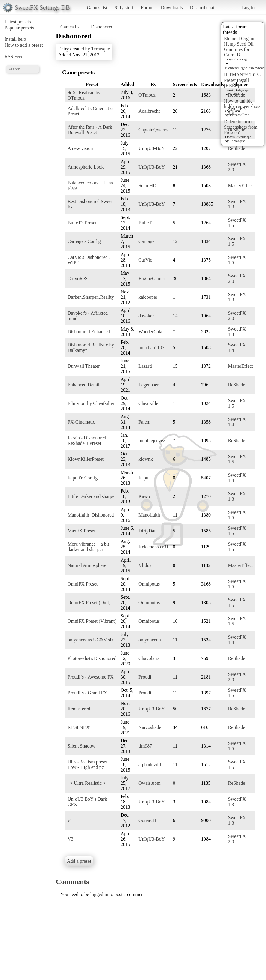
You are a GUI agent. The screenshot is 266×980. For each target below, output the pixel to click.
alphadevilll (150, 764)
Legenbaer (149, 385)
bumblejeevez (152, 441)
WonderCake (151, 332)
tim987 (145, 746)
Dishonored (102, 27)
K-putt (145, 478)
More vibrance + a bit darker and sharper (88, 547)
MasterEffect (241, 186)
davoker (146, 316)
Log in (248, 8)
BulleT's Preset (82, 223)
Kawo (144, 496)
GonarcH (147, 820)
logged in (99, 894)
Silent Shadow (82, 746)
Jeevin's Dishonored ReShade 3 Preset (87, 441)
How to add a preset (24, 45)
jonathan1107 (151, 348)
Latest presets (18, 22)
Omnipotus (149, 584)
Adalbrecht (149, 111)
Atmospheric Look (86, 167)
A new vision (80, 148)
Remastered (79, 709)
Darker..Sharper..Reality (91, 297)
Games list (97, 8)
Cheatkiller (149, 403)
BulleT (145, 223)
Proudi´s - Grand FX (87, 693)
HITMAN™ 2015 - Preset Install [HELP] (243, 80)
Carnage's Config (84, 241)
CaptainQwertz (153, 130)
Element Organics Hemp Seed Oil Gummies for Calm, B (241, 47)
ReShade (237, 95)
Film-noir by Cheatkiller (91, 403)
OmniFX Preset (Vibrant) (92, 621)
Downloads (172, 8)
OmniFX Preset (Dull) (89, 602)
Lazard (145, 366)
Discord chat (202, 8)
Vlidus (145, 565)
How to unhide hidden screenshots (242, 104)
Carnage (146, 241)
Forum (147, 8)
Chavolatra (149, 658)
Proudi (145, 677)
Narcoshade (150, 727)
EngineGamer (152, 279)
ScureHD (147, 186)
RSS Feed (14, 57)
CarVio (145, 260)
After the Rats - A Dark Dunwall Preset (90, 130)
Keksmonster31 (153, 547)
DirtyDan (147, 531)
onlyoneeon (150, 640)
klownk (146, 459)
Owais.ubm (149, 783)
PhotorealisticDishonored (92, 658)
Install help (15, 39)
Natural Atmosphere (87, 565)
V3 (71, 839)
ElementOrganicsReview (244, 68)
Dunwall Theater (84, 366)
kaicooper (148, 297)
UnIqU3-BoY (152, 148)
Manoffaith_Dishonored (91, 515)
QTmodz (147, 95)
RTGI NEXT (80, 727)
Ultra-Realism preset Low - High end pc (88, 764)
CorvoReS (78, 279)
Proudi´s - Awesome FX (91, 677)
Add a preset (79, 861)
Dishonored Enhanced (89, 332)
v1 (70, 820)
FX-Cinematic (81, 422)
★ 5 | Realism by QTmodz (84, 95)
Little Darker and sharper (92, 496)
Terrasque (237, 141)
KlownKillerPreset (86, 459)
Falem (144, 422)
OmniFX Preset (83, 584)
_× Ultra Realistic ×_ (88, 783)
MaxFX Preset (82, 531)
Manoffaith (149, 515)
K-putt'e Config (83, 478)
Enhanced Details (84, 385)
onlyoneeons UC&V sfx (91, 640)
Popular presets (19, 28)
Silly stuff (124, 8)
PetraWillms (239, 115)
